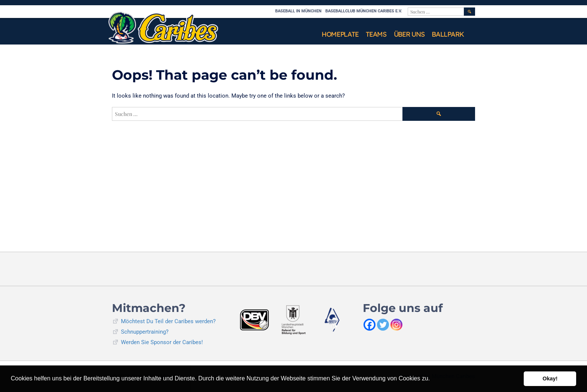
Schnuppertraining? (145, 332)
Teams (376, 34)
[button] (433, 379)
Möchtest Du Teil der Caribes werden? (168, 321)
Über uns (409, 34)
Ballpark (448, 34)
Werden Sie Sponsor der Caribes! (162, 342)
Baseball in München (298, 11)
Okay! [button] (550, 379)
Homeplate (340, 34)
